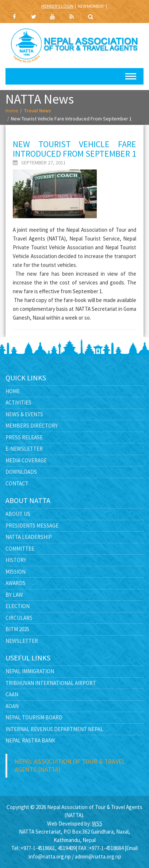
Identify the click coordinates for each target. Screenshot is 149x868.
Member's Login (57, 6)
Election (18, 606)
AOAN (12, 706)
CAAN (12, 694)
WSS (97, 824)
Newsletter (22, 641)
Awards (16, 583)
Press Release (24, 437)
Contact (17, 483)
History (16, 560)
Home (12, 111)
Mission (16, 572)
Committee (20, 549)
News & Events (24, 414)
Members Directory (32, 426)
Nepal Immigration (30, 671)
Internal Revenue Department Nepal (54, 729)
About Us (18, 514)
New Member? (91, 6)
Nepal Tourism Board (34, 717)
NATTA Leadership (29, 537)
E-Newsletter (24, 449)
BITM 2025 (17, 629)
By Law (14, 595)
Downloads (21, 472)
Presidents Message (32, 526)
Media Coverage (26, 460)
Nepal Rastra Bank (30, 740)
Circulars (19, 618)
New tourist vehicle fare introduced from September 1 (74, 149)
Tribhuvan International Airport (51, 683)
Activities (18, 403)
